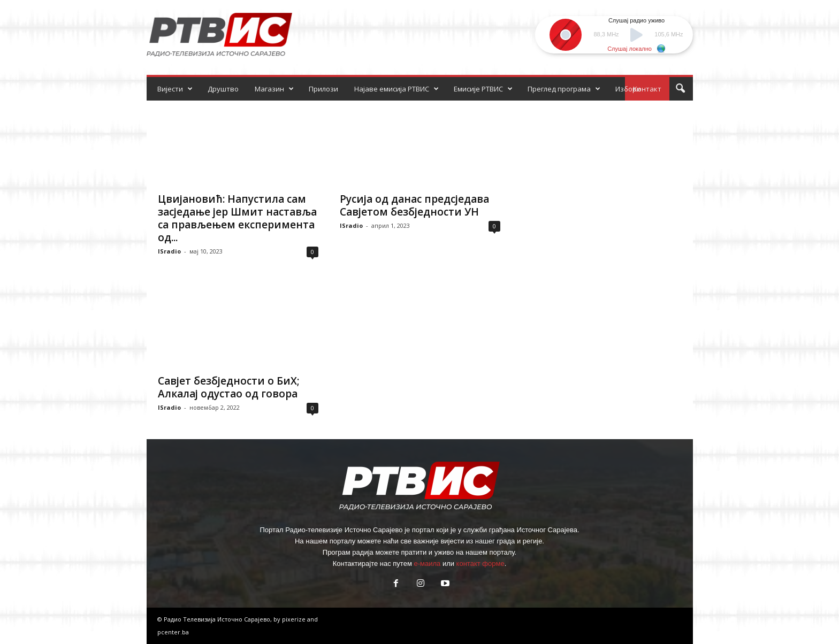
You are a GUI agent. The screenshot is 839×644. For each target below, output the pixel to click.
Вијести (175, 89)
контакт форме (480, 563)
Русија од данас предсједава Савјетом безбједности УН (414, 205)
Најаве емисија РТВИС (396, 89)
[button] (680, 89)
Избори (628, 89)
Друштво (223, 89)
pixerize (295, 619)
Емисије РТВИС (483, 89)
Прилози (323, 89)
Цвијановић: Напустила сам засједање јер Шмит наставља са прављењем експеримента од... (237, 218)
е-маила (427, 563)
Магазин (274, 89)
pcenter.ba (173, 632)
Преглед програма (564, 89)
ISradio (169, 251)
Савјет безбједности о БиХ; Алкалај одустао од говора (229, 387)
